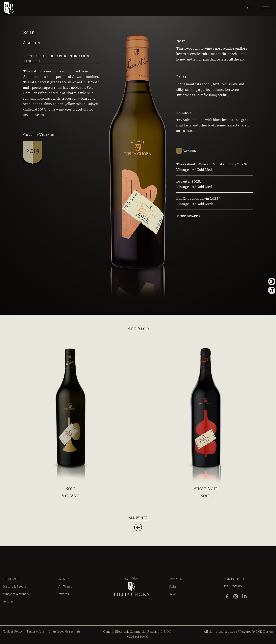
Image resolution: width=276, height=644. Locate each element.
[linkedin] (245, 596)
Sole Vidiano (71, 492)
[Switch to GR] (249, 8)
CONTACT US (234, 579)
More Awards (188, 216)
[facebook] (227, 596)
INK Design (265, 631)
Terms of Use (35, 631)
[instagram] (236, 596)
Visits (172, 586)
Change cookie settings (65, 631)
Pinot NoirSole (205, 492)
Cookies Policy (13, 631)
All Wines (65, 586)
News (173, 594)
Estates (8, 601)
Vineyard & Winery (16, 594)
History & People (15, 586)
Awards (64, 594)
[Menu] (266, 10)
